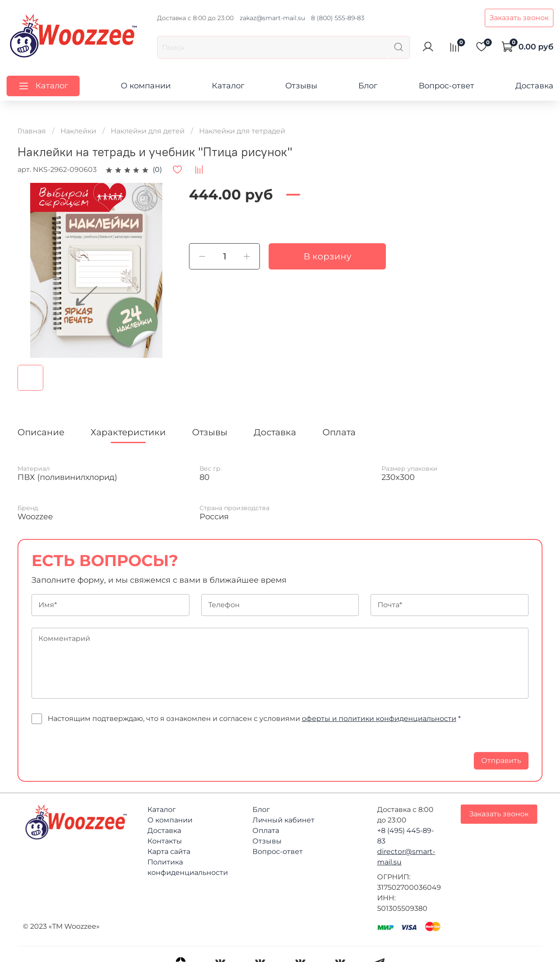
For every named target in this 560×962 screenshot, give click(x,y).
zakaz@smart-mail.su (272, 18)
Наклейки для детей (148, 131)
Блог (368, 86)
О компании (146, 86)
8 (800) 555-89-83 (338, 18)
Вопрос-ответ (446, 86)
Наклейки (78, 131)
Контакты (165, 841)
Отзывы (301, 86)
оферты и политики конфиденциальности (379, 719)
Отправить (501, 761)
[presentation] (98, 752)
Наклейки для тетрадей (242, 131)
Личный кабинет (283, 820)
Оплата (266, 831)
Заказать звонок (519, 18)
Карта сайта (169, 852)
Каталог (228, 86)
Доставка (534, 86)
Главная (32, 131)
